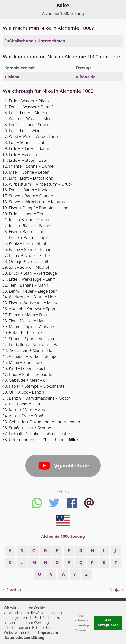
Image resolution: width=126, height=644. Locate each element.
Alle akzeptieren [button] (108, 623)
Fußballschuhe (19, 41)
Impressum (48, 632)
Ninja (115, 590)
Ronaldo (88, 77)
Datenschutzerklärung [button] (25, 637)
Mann (14, 77)
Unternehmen (51, 41)
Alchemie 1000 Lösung (63, 13)
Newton (14, 590)
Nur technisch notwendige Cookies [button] (81, 623)
